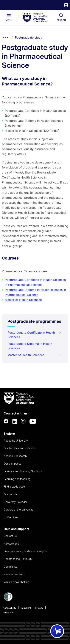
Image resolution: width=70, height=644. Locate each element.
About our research (15, 456)
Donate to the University (18, 559)
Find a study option (15, 487)
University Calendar (15, 502)
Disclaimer (9, 613)
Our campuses (13, 464)
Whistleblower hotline (16, 582)
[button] (66, 5)
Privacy (39, 608)
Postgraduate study (29, 37)
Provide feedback (14, 574)
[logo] (35, 18)
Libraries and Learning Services (23, 471)
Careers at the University (19, 510)
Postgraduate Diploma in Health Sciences (34, 346)
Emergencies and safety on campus (25, 551)
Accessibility (10, 608)
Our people (10, 494)
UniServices (11, 517)
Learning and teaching (17, 479)
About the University (16, 441)
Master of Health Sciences (23, 300)
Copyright (26, 608)
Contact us (10, 536)
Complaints (10, 567)
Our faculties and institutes (20, 448)
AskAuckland (11, 544)
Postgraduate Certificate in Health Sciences (34, 335)
